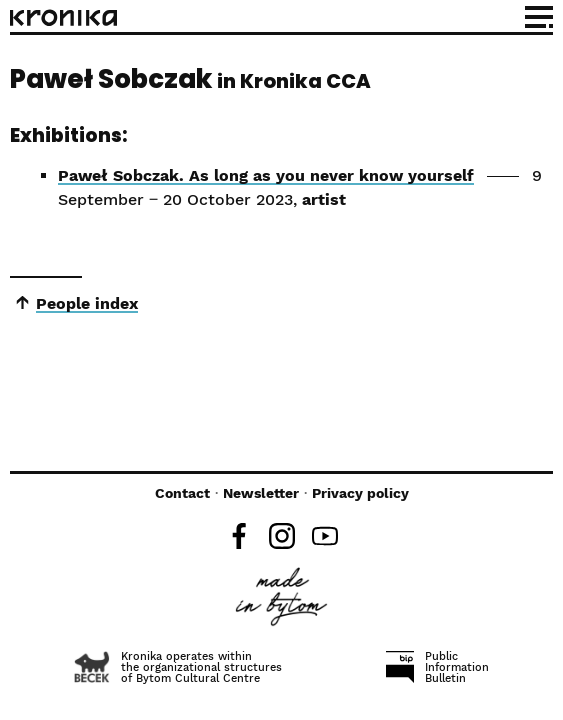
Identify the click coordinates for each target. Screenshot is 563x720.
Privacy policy (360, 493)
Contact (182, 493)
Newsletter (261, 493)
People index (87, 303)
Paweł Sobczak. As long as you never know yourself (266, 175)
